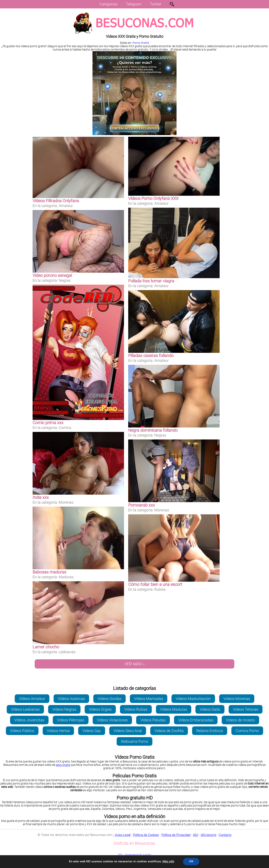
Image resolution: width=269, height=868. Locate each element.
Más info (168, 861)
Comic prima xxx (48, 423)
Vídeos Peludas (153, 720)
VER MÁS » (134, 664)
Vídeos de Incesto (240, 720)
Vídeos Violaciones (112, 720)
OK (191, 861)
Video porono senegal (52, 275)
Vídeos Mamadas (149, 699)
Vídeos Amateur (32, 699)
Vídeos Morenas (237, 699)
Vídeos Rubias (136, 709)
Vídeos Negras (64, 709)
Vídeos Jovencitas (29, 720)
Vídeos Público (22, 731)
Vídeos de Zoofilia (169, 731)
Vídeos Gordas (109, 699)
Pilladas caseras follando (151, 356)
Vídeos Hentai (58, 731)
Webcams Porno (134, 741)
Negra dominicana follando (153, 430)
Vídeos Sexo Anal (128, 731)
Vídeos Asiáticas (71, 699)
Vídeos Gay (92, 731)
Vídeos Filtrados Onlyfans (56, 201)
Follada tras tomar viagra (151, 281)
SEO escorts (208, 835)
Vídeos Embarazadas (196, 720)
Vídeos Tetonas (246, 709)
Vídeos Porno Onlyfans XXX (153, 198)
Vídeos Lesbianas (25, 709)
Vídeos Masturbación (193, 699)
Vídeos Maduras (174, 709)
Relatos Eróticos (210, 731)
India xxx (41, 497)
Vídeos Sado (210, 709)
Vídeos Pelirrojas (71, 720)
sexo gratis (63, 765)
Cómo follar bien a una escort (155, 584)
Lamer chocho (46, 647)
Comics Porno (247, 731)
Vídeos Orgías (100, 709)
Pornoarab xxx (142, 505)
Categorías (108, 4)
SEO (196, 835)
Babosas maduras (49, 572)
